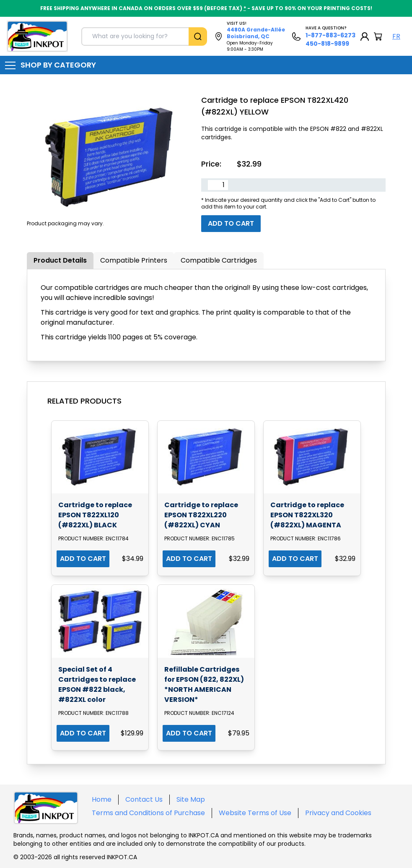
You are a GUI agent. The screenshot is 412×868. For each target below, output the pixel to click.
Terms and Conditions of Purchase (148, 813)
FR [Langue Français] (396, 36)
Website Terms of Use (255, 813)
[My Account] (365, 36)
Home (102, 799)
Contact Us (144, 799)
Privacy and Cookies (338, 813)
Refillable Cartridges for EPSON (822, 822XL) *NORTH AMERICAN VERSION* (204, 684)
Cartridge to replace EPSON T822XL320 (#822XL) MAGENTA (307, 515)
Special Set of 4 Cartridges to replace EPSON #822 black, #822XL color (97, 684)
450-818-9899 (327, 44)
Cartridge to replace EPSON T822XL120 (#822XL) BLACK (95, 515)
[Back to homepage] (37, 36)
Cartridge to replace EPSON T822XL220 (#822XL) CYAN (201, 515)
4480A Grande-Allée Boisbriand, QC (256, 33)
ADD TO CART (83, 559)
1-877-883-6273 (330, 35)
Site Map (191, 799)
